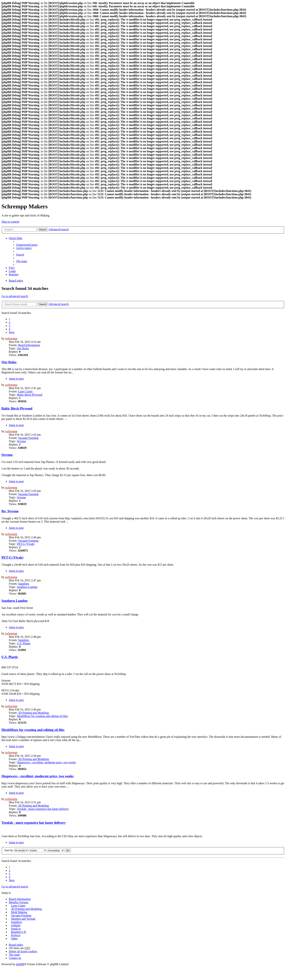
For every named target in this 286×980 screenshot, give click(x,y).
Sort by (9, 850)
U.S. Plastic (24, 643)
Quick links (16, 238)
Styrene (21, 441)
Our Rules (23, 348)
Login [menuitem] (12, 271)
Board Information (29, 345)
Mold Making (19, 912)
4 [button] (10, 329)
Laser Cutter (25, 391)
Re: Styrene (10, 511)
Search (43, 230)
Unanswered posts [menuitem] (27, 245)
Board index (16, 281)
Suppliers (24, 584)
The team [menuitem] (22, 261)
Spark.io (16, 929)
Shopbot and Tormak (23, 919)
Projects (16, 935)
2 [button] (10, 322)
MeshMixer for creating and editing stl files (42, 716)
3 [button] (10, 326)
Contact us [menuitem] (15, 958)
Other (14, 939)
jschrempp (11, 338)
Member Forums (19, 902)
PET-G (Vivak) (26, 544)
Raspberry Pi (19, 932)
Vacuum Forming (28, 438)
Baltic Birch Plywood (30, 395)
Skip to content (10, 222)
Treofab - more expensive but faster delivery (43, 809)
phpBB (20, 964)
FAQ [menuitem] (12, 268)
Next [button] (12, 332)
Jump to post (16, 379)
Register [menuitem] (14, 274)
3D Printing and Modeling (33, 713)
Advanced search (59, 229)
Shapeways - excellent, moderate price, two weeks (47, 762)
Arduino (16, 925)
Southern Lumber (27, 587)
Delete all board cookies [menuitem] (23, 951)
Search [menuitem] (20, 255)
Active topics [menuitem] (24, 248)
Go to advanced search (15, 296)
